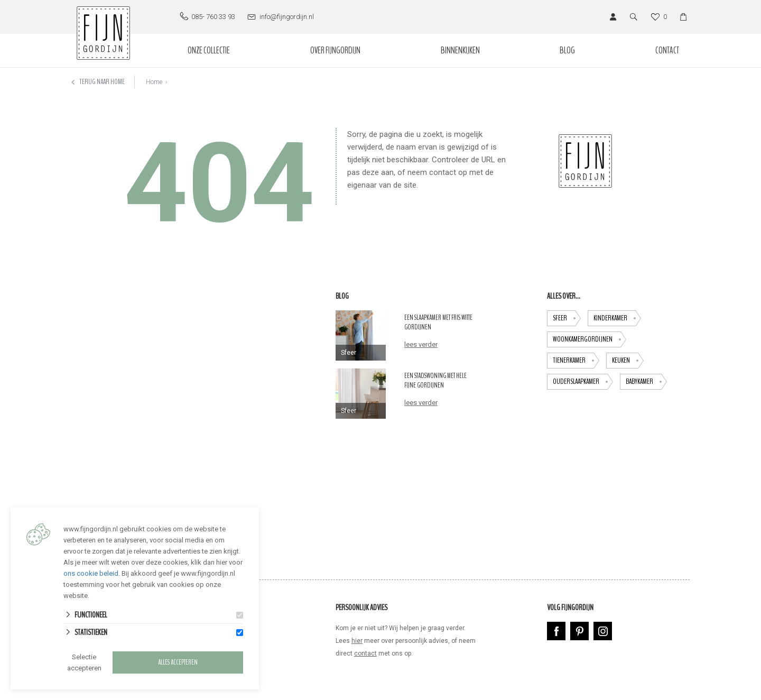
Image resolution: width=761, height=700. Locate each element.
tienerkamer (576, 361)
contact (365, 653)
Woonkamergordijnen (590, 339)
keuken (628, 361)
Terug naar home (98, 82)
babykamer (646, 382)
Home (154, 82)
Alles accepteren (178, 662)
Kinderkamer (617, 318)
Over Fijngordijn (335, 50)
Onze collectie (209, 50)
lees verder (421, 344)
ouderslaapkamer (583, 382)
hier (357, 641)
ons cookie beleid (91, 573)
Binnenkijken (460, 50)
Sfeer (567, 318)
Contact (667, 50)
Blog (567, 50)
